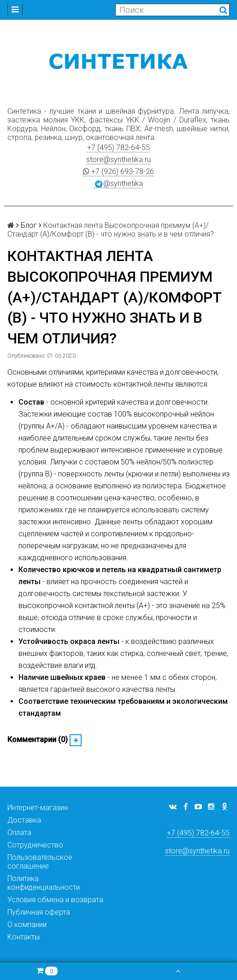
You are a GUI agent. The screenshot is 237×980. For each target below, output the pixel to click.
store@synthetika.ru (118, 159)
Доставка (24, 820)
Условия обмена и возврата (55, 900)
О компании (27, 925)
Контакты (24, 937)
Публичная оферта (39, 912)
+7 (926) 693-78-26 (118, 171)
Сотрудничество (35, 845)
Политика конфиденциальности (44, 883)
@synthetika (118, 184)
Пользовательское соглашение (40, 862)
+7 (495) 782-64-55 (118, 148)
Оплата (19, 832)
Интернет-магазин (38, 808)
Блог (29, 225)
